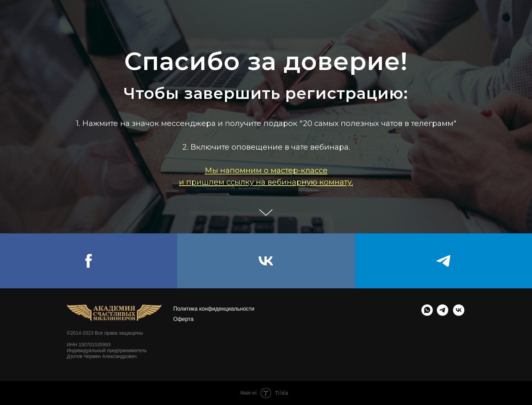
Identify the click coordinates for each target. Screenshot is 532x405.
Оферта (184, 319)
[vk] (266, 261)
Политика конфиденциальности (214, 309)
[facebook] (89, 261)
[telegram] (443, 261)
